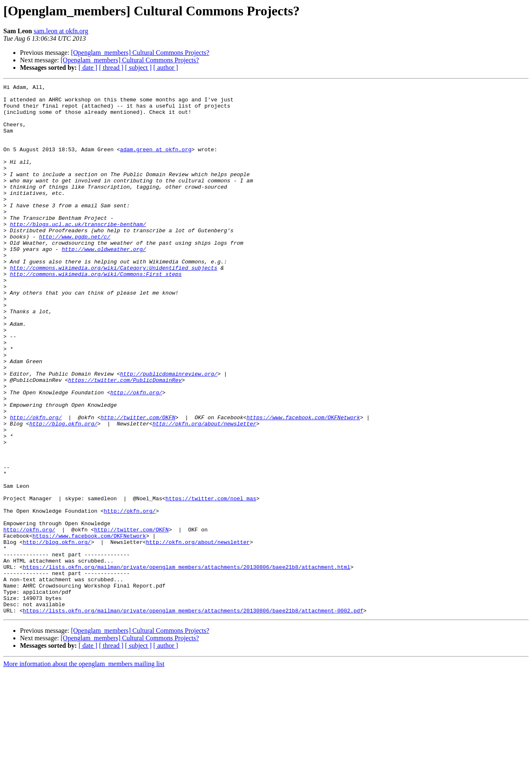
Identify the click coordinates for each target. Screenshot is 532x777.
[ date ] (88, 68)
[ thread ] (111, 68)
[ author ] (166, 68)
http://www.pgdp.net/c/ (75, 268)
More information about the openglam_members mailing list (84, 770)
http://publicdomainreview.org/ (169, 432)
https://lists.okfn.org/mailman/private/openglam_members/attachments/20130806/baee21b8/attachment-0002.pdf (193, 716)
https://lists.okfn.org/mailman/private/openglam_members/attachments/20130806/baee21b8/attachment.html (187, 664)
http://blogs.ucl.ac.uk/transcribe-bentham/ (78, 253)
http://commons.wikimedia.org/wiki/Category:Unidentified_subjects (114, 305)
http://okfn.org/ (136, 455)
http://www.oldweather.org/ (104, 283)
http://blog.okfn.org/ (63, 492)
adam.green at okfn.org (156, 163)
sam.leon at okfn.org (61, 31)
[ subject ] (138, 68)
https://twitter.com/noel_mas (211, 582)
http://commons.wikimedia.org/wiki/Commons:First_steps (96, 312)
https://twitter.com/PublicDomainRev (125, 440)
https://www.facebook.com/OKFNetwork (303, 484)
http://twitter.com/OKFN (138, 484)
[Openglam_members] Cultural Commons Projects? (140, 53)
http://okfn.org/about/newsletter (204, 492)
